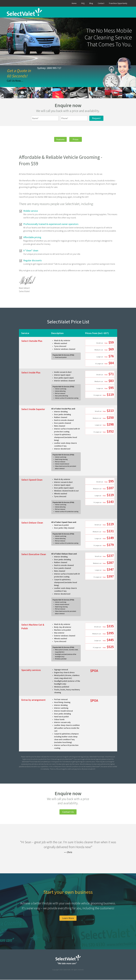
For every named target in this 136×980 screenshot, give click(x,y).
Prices (77, 139)
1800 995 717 (54, 68)
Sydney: (42, 68)
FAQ (83, 3)
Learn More (68, 918)
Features (59, 139)
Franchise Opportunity (118, 3)
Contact (101, 3)
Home (74, 3)
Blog (91, 3)
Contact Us (68, 812)
